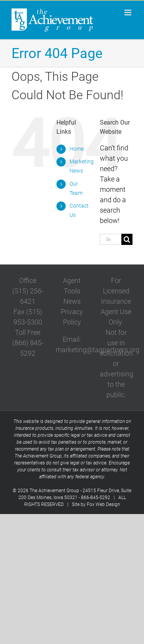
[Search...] (111, 239)
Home (77, 149)
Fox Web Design (103, 504)
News (72, 301)
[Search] (127, 239)
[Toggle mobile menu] (128, 12)
